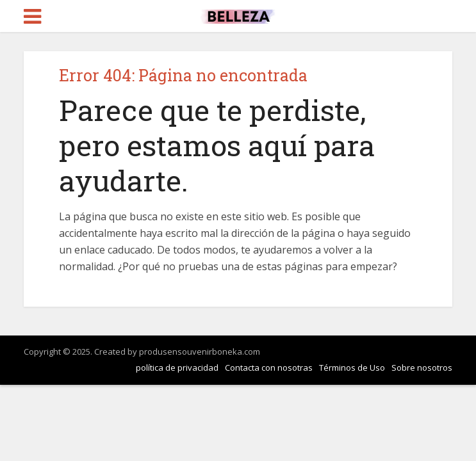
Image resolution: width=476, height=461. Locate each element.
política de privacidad (177, 368)
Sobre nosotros (422, 368)
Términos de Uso (352, 368)
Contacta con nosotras (269, 368)
